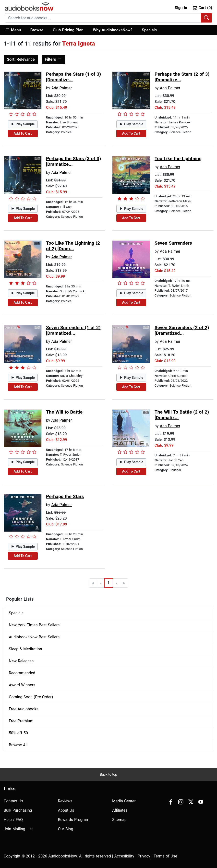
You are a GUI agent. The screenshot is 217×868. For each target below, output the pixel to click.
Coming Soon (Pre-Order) (31, 697)
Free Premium (21, 721)
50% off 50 (18, 733)
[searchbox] (103, 18)
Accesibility (124, 856)
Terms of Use (165, 856)
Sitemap (119, 820)
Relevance (21, 59)
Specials (149, 30)
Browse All (18, 745)
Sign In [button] (181, 8)
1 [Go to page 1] (109, 583)
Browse (37, 30)
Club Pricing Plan (68, 30)
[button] (15, 30)
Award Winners (22, 685)
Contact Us (13, 801)
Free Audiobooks (24, 709)
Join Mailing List (18, 829)
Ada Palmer (61, 88)
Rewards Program (74, 820)
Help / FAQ (13, 820)
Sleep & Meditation (25, 649)
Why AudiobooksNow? (113, 30)
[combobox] (108, 18)
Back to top (108, 774)
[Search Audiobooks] (206, 18)
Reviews (65, 801)
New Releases (21, 661)
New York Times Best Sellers (34, 625)
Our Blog (66, 829)
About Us (66, 810)
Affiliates (120, 810)
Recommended (22, 673)
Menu (13, 30)
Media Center (124, 801)
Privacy (144, 856)
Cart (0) (202, 8)
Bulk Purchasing (18, 810)
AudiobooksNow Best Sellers (34, 637)
